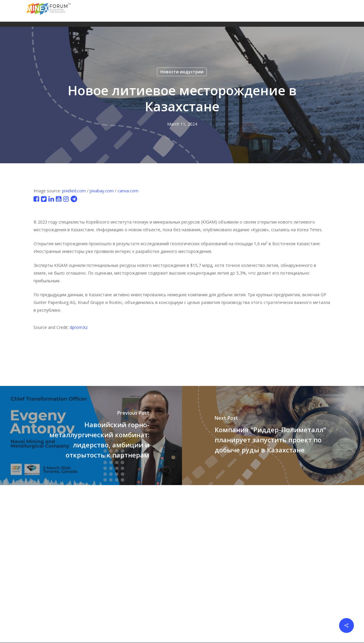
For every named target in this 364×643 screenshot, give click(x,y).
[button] (334, 11)
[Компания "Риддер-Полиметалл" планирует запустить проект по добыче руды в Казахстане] (273, 435)
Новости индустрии (182, 72)
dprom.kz (79, 327)
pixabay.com (102, 191)
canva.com (128, 191)
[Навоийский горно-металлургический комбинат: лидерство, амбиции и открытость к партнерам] (91, 435)
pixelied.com (74, 191)
